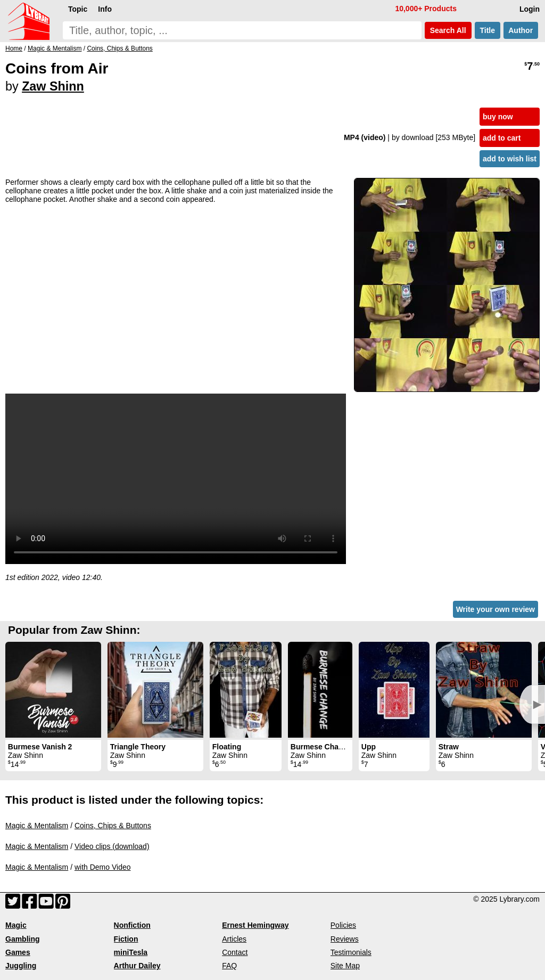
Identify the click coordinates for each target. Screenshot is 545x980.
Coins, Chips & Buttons (113, 826)
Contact (235, 952)
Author (521, 30)
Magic (16, 925)
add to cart (502, 138)
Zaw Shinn (53, 86)
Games (18, 952)
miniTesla (131, 952)
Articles (234, 939)
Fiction (126, 939)
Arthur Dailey (137, 966)
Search (448, 30)
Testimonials (351, 952)
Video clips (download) (112, 846)
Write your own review (496, 609)
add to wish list (510, 159)
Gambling (23, 939)
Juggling (21, 966)
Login (530, 9)
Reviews (345, 939)
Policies (343, 925)
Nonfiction (132, 925)
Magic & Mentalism (37, 826)
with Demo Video (103, 867)
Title (488, 30)
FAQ (229, 966)
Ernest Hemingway (255, 925)
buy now (498, 117)
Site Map (345, 966)
